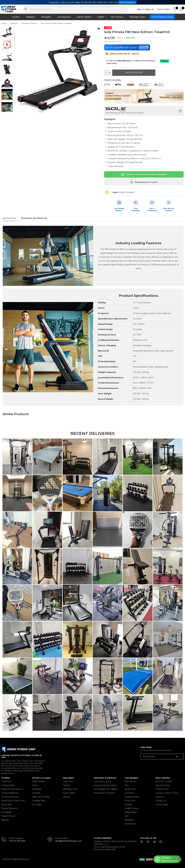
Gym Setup (117, 17)
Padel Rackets (39, 781)
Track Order (163, 9)
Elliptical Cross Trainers (12, 789)
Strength (46, 17)
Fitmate (129, 805)
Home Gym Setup (103, 781)
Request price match (144, 182)
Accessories (64, 17)
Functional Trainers (10, 797)
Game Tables (84, 17)
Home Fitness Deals (162, 17)
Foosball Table (39, 801)
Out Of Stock (134, 73)
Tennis (35, 785)
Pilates (66, 785)
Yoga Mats (68, 781)
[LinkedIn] (154, 843)
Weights (30, 17)
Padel (101, 17)
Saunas (66, 797)
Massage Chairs (137, 17)
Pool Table (37, 805)
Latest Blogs (162, 805)
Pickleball (37, 789)
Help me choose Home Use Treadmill (144, 174)
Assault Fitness (132, 797)
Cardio (16, 17)
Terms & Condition (164, 781)
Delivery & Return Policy (167, 793)
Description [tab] (9, 218)
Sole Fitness (130, 781)
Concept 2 (130, 793)
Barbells (5, 820)
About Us (160, 797)
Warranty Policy (163, 785)
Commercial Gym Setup (105, 785)
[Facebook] (149, 843)
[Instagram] (143, 843)
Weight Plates (8, 816)
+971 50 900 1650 (17, 841)
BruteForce (130, 789)
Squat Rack (7, 805)
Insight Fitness (132, 808)
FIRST (144, 47)
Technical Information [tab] (34, 218)
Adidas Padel (131, 812)
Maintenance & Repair (104, 793)
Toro (127, 785)
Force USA (130, 801)
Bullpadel (129, 820)
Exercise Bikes (8, 785)
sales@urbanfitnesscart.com (68, 841)
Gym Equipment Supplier (106, 789)
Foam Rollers (69, 793)
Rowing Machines (10, 793)
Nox (127, 816)
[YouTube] (160, 843)
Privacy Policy (162, 789)
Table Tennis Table (41, 797)
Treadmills (6, 781)
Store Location (127, 2)
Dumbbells (7, 812)
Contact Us (161, 801)
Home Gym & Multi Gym (13, 801)
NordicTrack (130, 824)
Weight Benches (9, 808)
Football (36, 793)
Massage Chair (70, 789)
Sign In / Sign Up (146, 9)
